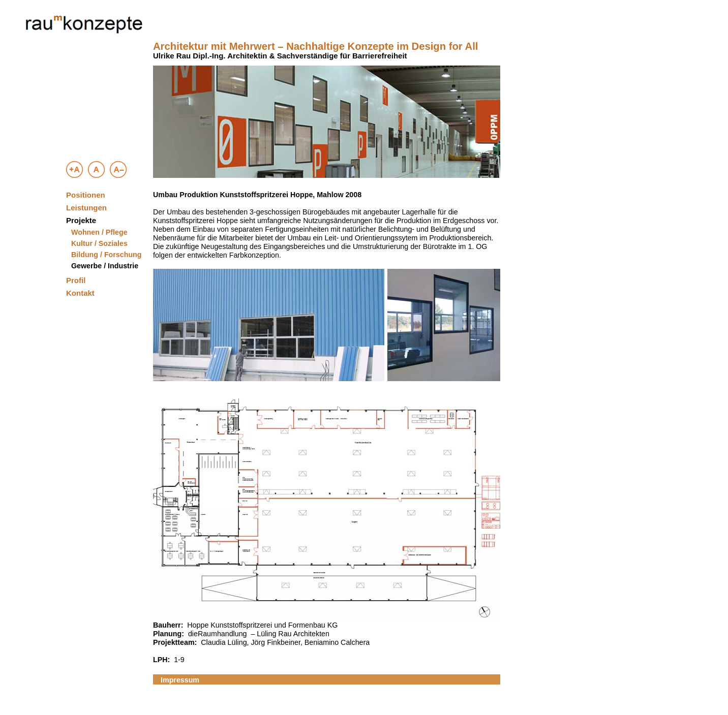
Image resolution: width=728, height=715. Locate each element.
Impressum (180, 680)
